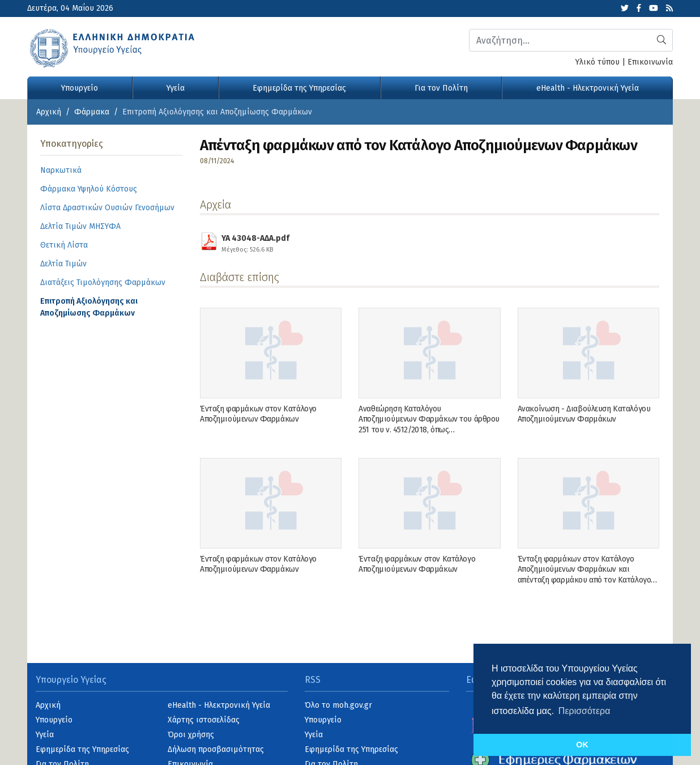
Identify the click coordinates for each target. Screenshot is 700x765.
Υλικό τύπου (597, 62)
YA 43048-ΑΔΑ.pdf (255, 242)
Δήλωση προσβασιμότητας (216, 749)
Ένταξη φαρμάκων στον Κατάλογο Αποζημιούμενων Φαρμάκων (258, 414)
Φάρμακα (92, 112)
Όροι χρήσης (191, 735)
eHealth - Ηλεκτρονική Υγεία (588, 88)
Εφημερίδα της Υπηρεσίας (299, 88)
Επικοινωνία (650, 62)
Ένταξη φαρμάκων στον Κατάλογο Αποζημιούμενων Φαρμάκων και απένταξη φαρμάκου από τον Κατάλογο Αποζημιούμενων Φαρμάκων (584, 575)
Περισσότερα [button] (584, 711)
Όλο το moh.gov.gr (338, 705)
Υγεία (176, 88)
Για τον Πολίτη (441, 88)
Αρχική (49, 112)
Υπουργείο (80, 88)
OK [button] (582, 745)
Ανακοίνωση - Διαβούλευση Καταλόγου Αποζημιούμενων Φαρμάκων (584, 414)
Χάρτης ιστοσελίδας (204, 720)
